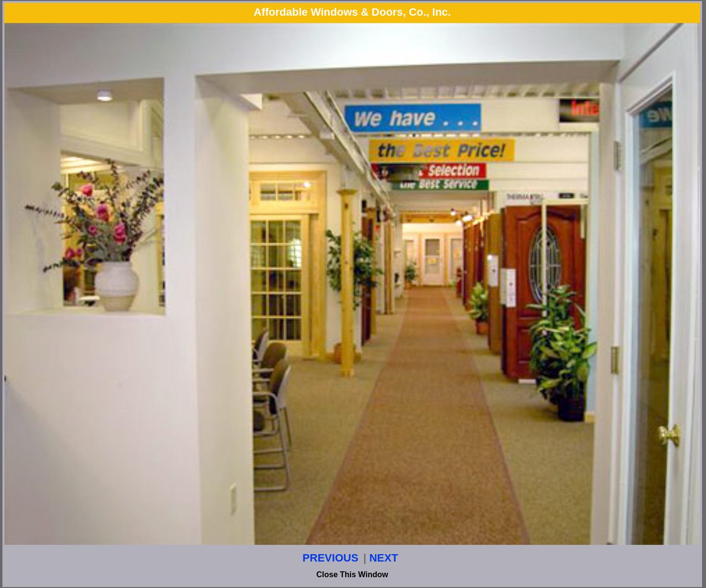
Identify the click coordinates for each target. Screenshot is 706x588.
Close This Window (352, 575)
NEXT (384, 558)
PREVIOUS (330, 558)
